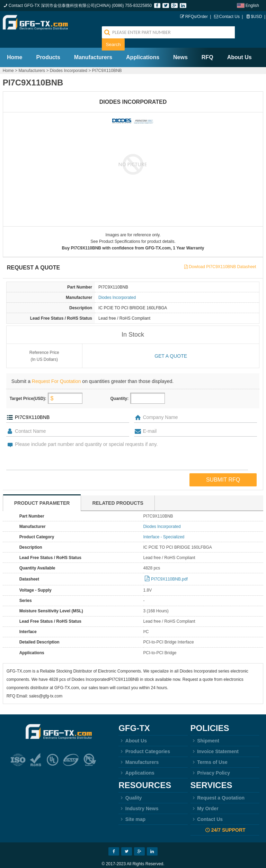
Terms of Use (209, 750)
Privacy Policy (210, 761)
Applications (143, 45)
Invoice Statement (215, 740)
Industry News (138, 797)
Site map (132, 807)
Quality (130, 786)
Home (15, 45)
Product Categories (144, 740)
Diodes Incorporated (69, 58)
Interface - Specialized (164, 525)
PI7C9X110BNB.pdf (169, 567)
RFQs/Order (197, 17)
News (180, 45)
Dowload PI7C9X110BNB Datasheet (222, 255)
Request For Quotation (56, 369)
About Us (240, 45)
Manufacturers (93, 45)
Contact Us (229, 17)
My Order (205, 797)
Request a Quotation (218, 786)
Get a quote (171, 344)
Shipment (205, 729)
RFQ (207, 45)
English (252, 6)
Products (48, 45)
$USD (257, 17)
